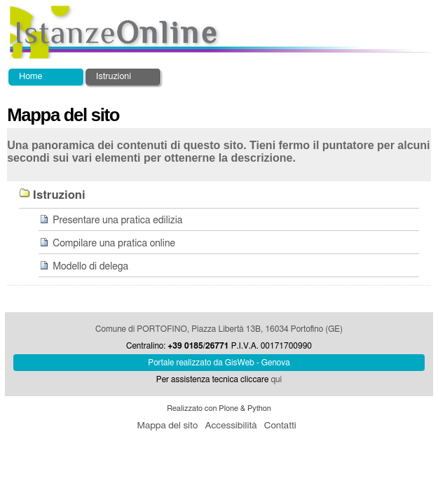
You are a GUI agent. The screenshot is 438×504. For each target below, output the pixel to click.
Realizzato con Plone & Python (219, 408)
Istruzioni (114, 77)
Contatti (280, 426)
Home (30, 77)
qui (276, 379)
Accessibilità (231, 426)
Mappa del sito (167, 426)
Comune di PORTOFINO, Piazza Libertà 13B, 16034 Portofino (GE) (219, 329)
